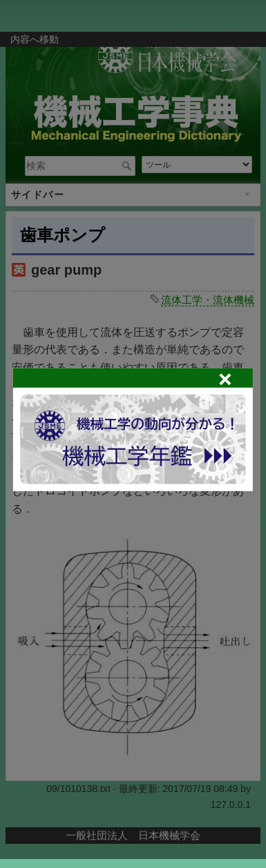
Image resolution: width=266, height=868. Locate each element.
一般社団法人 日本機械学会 (133, 835)
